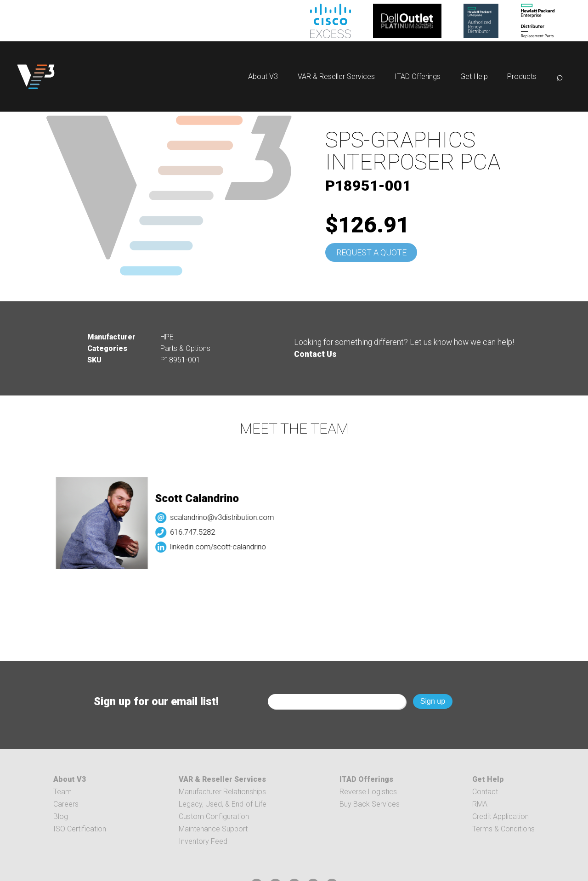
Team (62, 792)
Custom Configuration (214, 816)
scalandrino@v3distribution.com (248, 517)
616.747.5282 (219, 532)
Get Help (474, 76)
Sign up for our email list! (156, 701)
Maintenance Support (213, 829)
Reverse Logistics (368, 792)
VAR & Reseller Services (336, 76)
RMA (480, 804)
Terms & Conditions (503, 829)
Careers (66, 804)
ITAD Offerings (418, 76)
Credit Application (500, 816)
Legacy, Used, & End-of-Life (223, 804)
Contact (485, 792)
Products (522, 76)
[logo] (36, 76)
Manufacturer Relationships (222, 792)
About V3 (263, 76)
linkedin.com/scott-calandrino (244, 547)
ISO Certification (80, 829)
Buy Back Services (370, 804)
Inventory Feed (203, 841)
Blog (61, 816)
